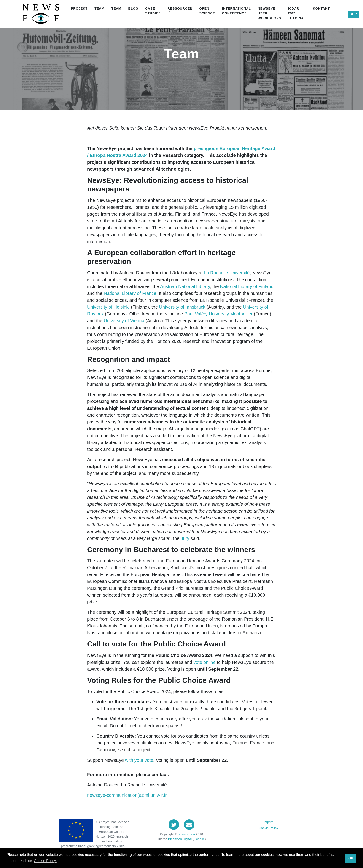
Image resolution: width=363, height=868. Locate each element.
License (199, 839)
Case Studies (153, 11)
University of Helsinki (108, 307)
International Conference (237, 11)
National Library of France (130, 293)
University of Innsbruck (182, 307)
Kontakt (321, 8)
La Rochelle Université (227, 273)
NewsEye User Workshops (269, 13)
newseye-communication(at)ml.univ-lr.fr (127, 795)
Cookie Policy (268, 828)
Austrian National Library (185, 286)
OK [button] (351, 858)
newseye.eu (187, 834)
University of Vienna (124, 321)
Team (99, 8)
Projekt (79, 8)
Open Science (207, 11)
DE (352, 14)
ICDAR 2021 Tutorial (297, 13)
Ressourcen (180, 8)
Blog (133, 8)
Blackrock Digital (180, 839)
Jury (184, 538)
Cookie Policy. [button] (45, 861)
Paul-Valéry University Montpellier (219, 314)
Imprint (268, 822)
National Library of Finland (247, 286)
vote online (205, 662)
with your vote (139, 760)
